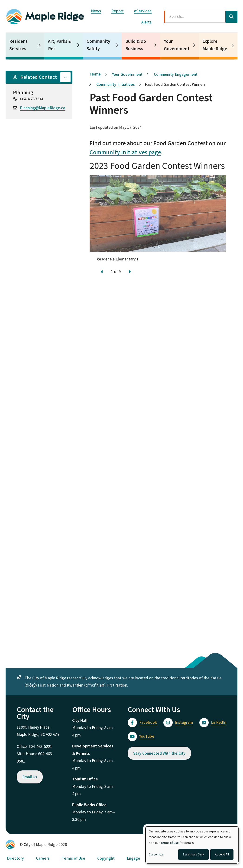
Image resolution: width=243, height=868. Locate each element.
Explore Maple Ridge (215, 45)
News (96, 11)
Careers (43, 858)
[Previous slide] (102, 272)
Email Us (30, 777)
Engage (133, 858)
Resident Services (18, 45)
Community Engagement (176, 74)
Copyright (106, 858)
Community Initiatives (116, 84)
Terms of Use (73, 858)
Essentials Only (193, 855)
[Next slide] (130, 272)
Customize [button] (156, 855)
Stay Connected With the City (159, 753)
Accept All (222, 855)
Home (95, 74)
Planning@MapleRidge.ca (43, 108)
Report (117, 11)
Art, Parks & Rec (60, 45)
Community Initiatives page (125, 152)
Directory (15, 858)
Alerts (146, 22)
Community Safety (98, 45)
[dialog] (192, 845)
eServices (143, 11)
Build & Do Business (136, 45)
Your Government (177, 45)
